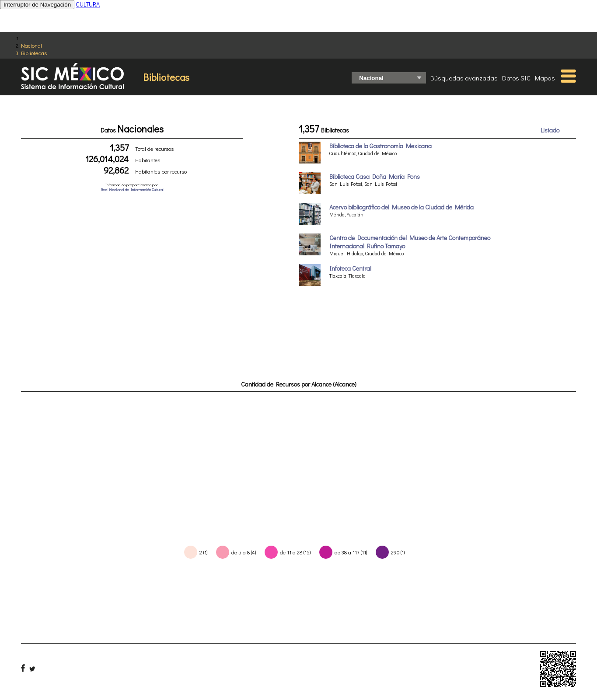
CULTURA (88, 4)
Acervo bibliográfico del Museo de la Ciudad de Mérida (401, 207)
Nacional (31, 45)
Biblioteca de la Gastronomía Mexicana (381, 146)
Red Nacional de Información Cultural (132, 190)
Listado (550, 130)
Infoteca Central (350, 268)
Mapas (545, 78)
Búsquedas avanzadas (464, 78)
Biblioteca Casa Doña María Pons (375, 176)
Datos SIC (516, 78)
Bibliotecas (34, 53)
